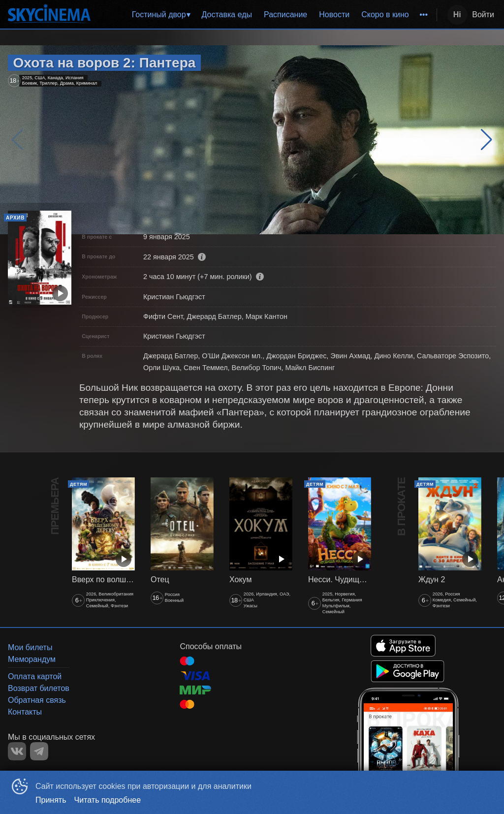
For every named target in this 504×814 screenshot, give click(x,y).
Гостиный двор (159, 15)
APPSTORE (403, 646)
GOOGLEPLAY (408, 671)
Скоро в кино (385, 15)
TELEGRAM (39, 751)
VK (17, 751)
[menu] (266, 15)
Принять (51, 800)
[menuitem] (161, 15)
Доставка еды (227, 15)
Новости (334, 15)
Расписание (285, 15)
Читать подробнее (108, 800)
